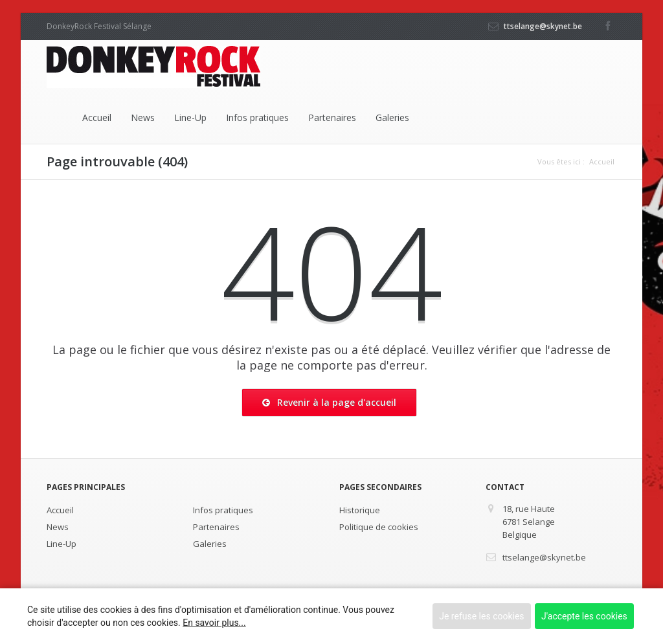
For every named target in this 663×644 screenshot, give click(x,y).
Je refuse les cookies (481, 616)
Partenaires (332, 117)
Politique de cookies (379, 527)
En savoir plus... (214, 623)
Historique (360, 510)
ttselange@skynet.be (543, 26)
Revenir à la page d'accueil (329, 403)
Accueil (97, 117)
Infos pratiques (257, 117)
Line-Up (190, 117)
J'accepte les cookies (584, 616)
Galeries (392, 117)
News (143, 117)
